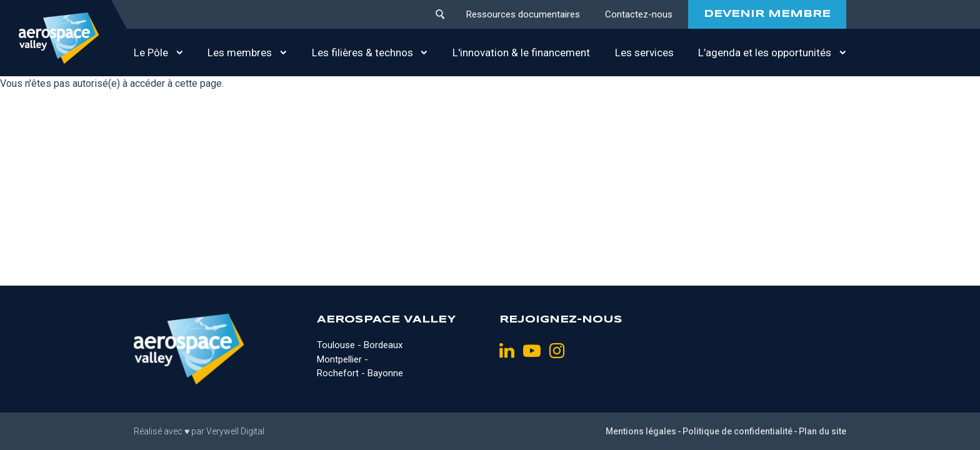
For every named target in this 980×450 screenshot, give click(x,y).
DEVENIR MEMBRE (767, 14)
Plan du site (822, 431)
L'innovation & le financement (521, 52)
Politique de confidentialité (737, 431)
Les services (644, 52)
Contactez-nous (639, 14)
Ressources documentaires (523, 14)
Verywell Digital (235, 431)
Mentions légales (641, 431)
